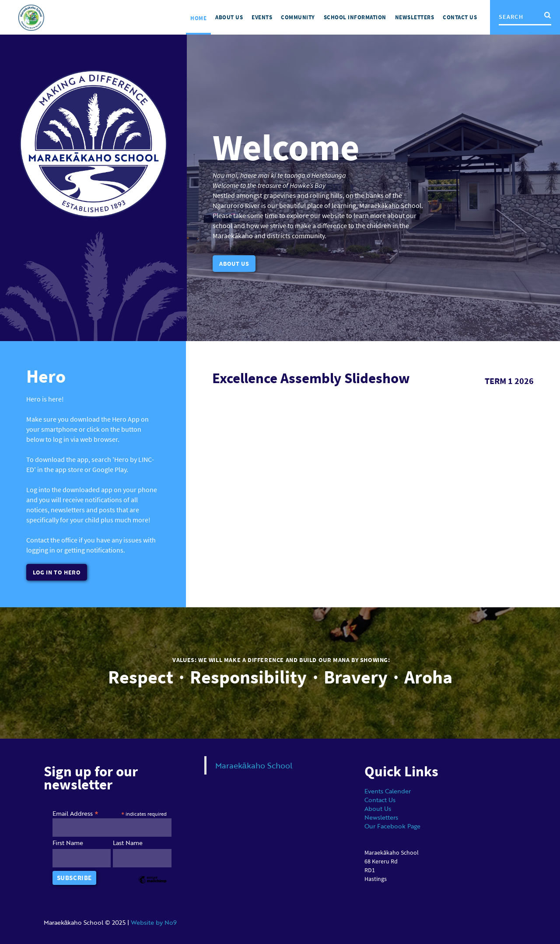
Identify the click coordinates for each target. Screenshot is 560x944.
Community (298, 17)
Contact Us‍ (380, 799)
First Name (68, 842)
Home (198, 18)
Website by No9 (154, 922)
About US (229, 17)
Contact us (460, 17)
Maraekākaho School (254, 765)
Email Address (75, 812)
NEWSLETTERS (415, 17)
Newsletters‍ (381, 817)
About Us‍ (378, 808)
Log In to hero (57, 572)
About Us (234, 264)
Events (262, 17)
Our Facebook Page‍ (392, 826)
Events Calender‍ (388, 791)
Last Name (128, 842)
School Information (355, 17)
